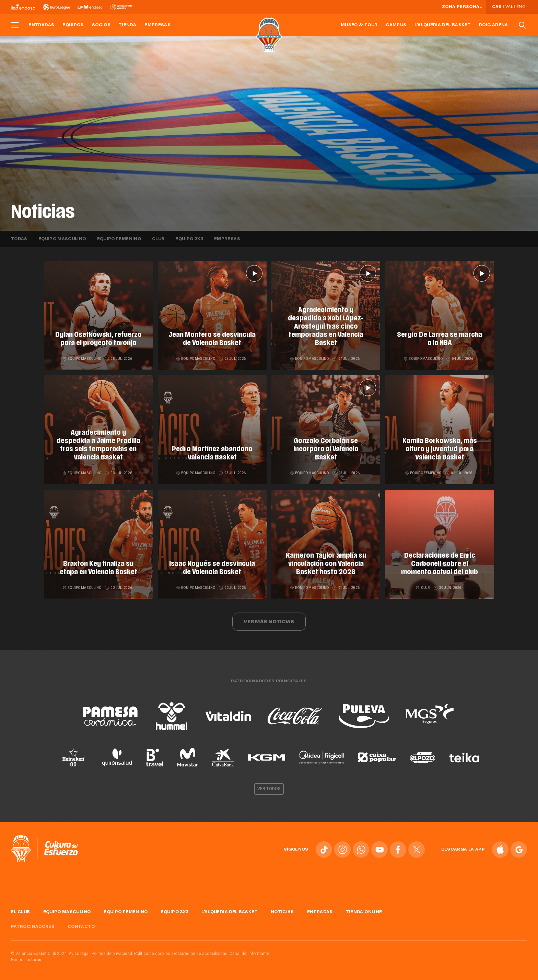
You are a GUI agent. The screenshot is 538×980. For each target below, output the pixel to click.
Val (509, 7)
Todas (19, 239)
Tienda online (364, 912)
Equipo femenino (119, 239)
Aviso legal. (80, 954)
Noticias (282, 912)
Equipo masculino (62, 239)
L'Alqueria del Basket (443, 25)
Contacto (81, 927)
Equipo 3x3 (189, 239)
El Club (21, 912)
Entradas (41, 25)
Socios (101, 25)
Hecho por (27, 960)
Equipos (73, 25)
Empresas (157, 25)
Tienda (127, 25)
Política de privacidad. (112, 954)
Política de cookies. (153, 954)
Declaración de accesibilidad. (200, 954)
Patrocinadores (33, 927)
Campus (396, 25)
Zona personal (462, 7)
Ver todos (269, 789)
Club (158, 239)
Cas (497, 7)
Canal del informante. (250, 954)
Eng (521, 7)
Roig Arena (494, 25)
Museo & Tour (359, 25)
